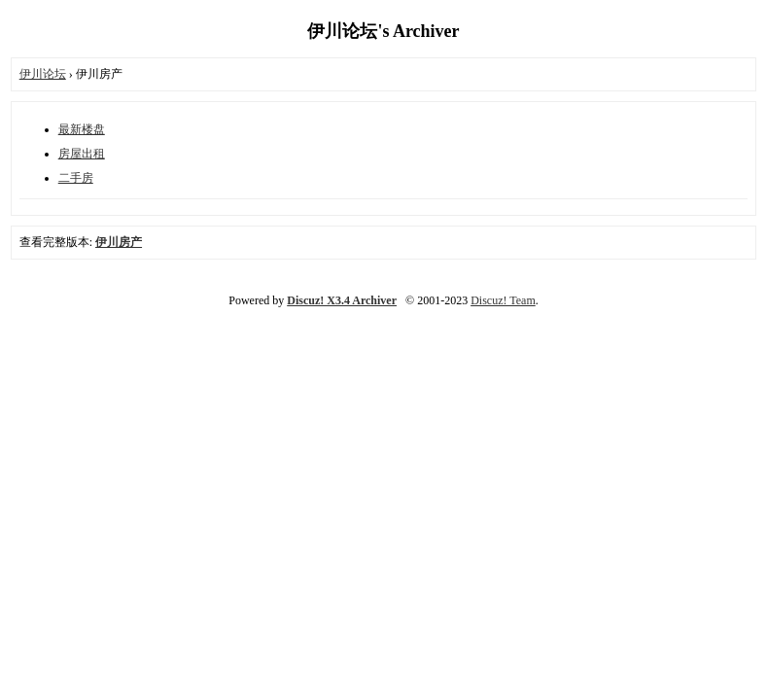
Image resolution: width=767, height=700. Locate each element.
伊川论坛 (43, 74)
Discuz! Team (503, 300)
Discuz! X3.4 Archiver (342, 300)
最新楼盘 (82, 129)
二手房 (76, 178)
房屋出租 (82, 154)
